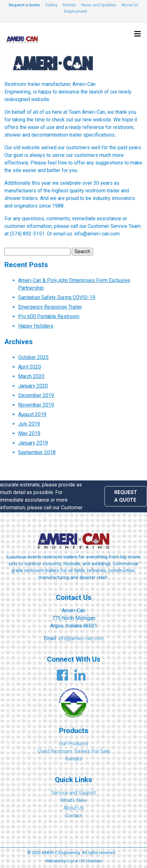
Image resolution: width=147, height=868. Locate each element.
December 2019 (36, 395)
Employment (76, 11)
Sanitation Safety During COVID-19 (57, 297)
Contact (73, 816)
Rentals (69, 5)
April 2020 (30, 367)
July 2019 (29, 424)
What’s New (74, 800)
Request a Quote (24, 5)
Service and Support (73, 793)
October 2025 (33, 357)
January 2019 (33, 443)
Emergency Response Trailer (50, 307)
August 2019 (32, 414)
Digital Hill (76, 861)
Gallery (51, 5)
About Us (130, 5)
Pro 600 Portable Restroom (49, 316)
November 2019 (36, 405)
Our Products (74, 744)
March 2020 (31, 376)
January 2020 (33, 386)
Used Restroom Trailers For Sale (74, 751)
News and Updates (99, 5)
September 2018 (37, 452)
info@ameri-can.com (81, 638)
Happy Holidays (36, 326)
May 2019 (29, 433)
